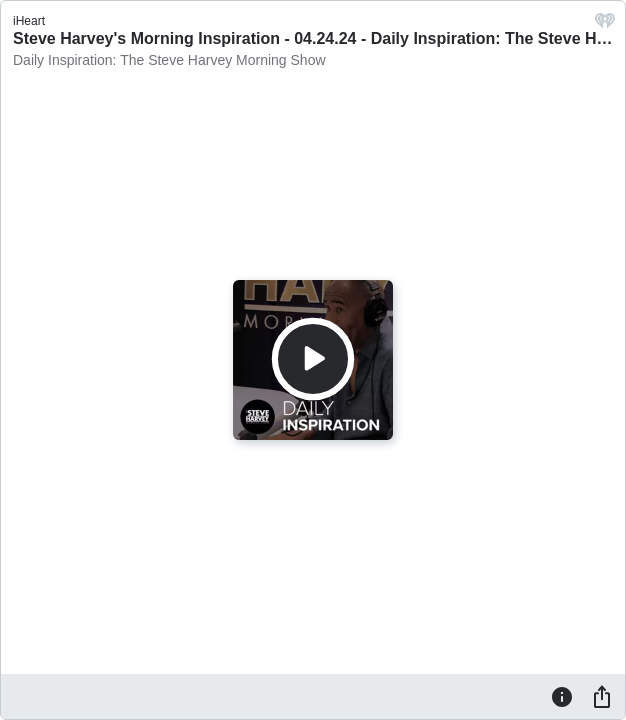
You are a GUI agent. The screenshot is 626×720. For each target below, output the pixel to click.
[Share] (602, 696)
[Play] (313, 359)
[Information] (562, 696)
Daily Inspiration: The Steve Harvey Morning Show (169, 60)
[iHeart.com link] (605, 25)
